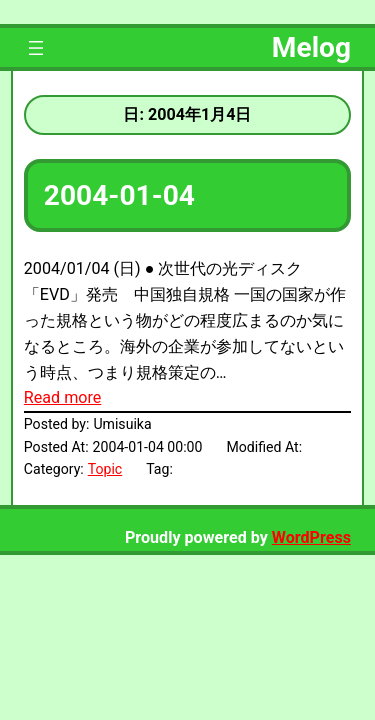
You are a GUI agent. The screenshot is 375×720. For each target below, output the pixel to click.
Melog (311, 47)
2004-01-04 (119, 195)
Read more (62, 397)
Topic (105, 469)
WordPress (311, 537)
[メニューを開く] (36, 48)
